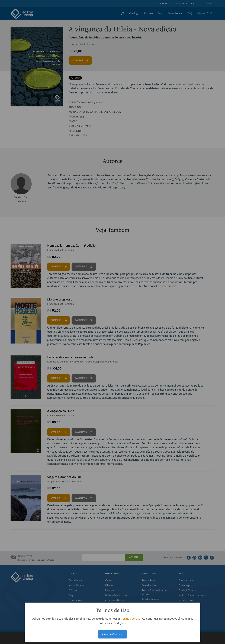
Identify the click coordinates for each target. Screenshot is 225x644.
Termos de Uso (131, 618)
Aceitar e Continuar (112, 634)
